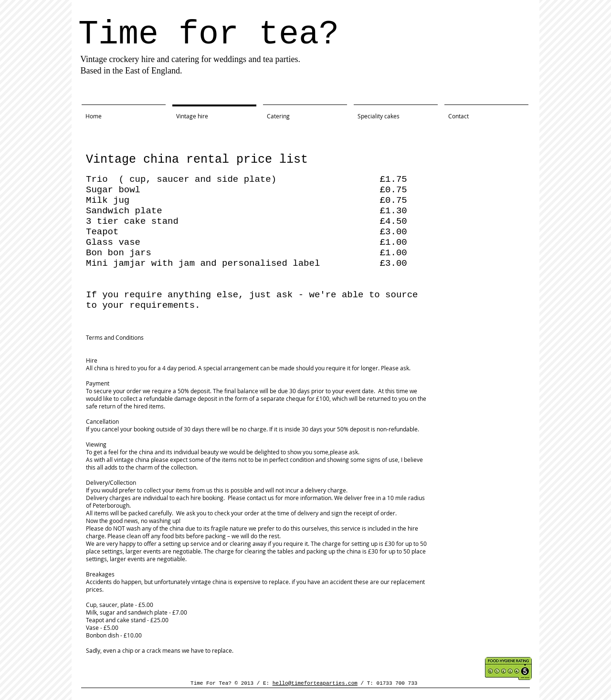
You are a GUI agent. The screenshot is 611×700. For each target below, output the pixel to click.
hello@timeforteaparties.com (315, 683)
